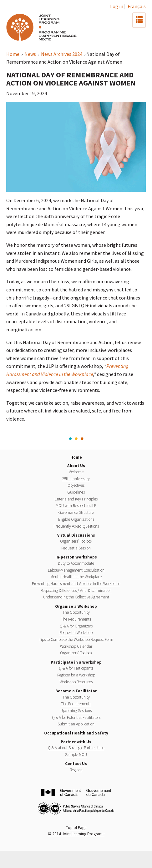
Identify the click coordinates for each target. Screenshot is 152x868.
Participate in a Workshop (76, 662)
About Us (76, 466)
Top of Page (76, 828)
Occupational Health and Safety (76, 733)
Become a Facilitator (76, 691)
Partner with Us (76, 742)
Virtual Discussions (76, 535)
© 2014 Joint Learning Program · (76, 834)
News (31, 54)
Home (13, 54)
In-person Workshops (76, 557)
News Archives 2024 (62, 54)
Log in (117, 6)
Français (137, 6)
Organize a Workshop (76, 606)
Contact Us (76, 764)
